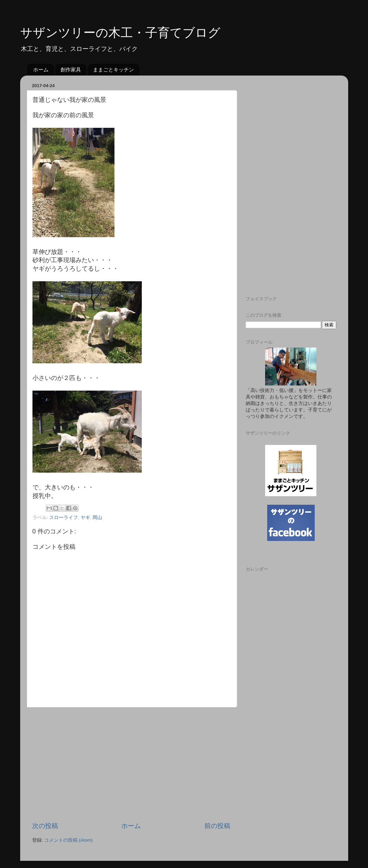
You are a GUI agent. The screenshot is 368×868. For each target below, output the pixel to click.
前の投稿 (217, 826)
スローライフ (64, 518)
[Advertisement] (131, 764)
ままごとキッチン (113, 70)
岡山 (97, 518)
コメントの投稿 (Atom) (68, 840)
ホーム (41, 70)
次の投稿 (45, 826)
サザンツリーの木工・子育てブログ (120, 33)
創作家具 (71, 70)
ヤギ (85, 518)
